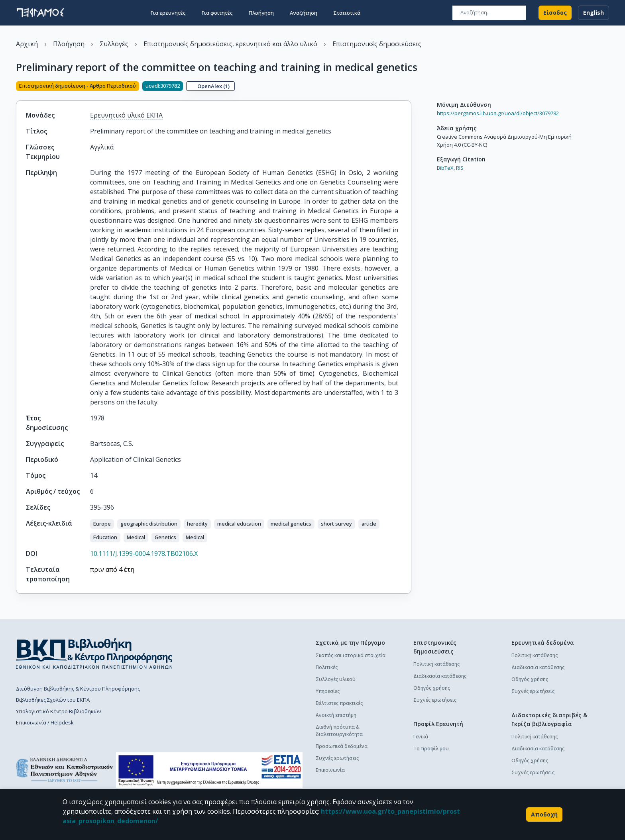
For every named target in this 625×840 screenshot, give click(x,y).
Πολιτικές (327, 680)
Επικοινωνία (330, 783)
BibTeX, (446, 181)
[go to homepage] (40, 13)
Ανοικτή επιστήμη (336, 728)
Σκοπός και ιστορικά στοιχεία (351, 668)
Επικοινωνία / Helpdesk (45, 735)
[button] (102, 537)
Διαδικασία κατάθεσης (440, 689)
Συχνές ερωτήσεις (337, 771)
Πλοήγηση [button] (261, 13)
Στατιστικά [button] (347, 13)
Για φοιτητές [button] (217, 13)
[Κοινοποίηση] (408, 93)
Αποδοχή (544, 814)
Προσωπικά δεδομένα (342, 759)
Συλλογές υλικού (336, 692)
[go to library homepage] (94, 666)
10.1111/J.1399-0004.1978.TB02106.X (144, 566)
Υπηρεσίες (328, 704)
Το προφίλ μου (431, 761)
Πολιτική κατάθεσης (436, 677)
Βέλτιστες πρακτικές (339, 716)
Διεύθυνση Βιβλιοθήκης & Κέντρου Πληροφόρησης (78, 701)
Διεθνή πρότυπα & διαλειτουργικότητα (339, 743)
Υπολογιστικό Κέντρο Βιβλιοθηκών (58, 724)
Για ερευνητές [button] (168, 13)
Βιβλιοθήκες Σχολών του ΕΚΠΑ (53, 712)
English (594, 13)
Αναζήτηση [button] (304, 13)
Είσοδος (555, 13)
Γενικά (421, 749)
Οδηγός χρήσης (432, 701)
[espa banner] (209, 783)
